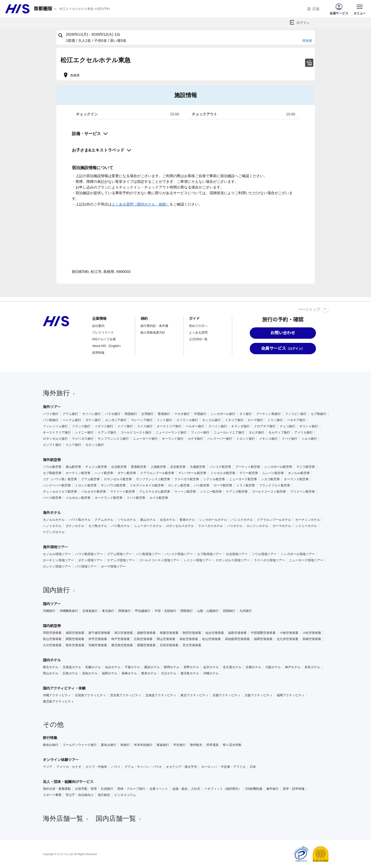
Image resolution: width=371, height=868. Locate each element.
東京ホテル (51, 667)
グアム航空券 (90, 479)
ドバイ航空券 (136, 498)
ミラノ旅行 (275, 420)
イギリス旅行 (104, 426)
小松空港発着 (312, 633)
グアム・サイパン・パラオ (143, 767)
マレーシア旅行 (142, 420)
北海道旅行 (90, 611)
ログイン (303, 23)
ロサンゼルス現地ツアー (233, 560)
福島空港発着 (237, 633)
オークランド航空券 (109, 498)
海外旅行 (59, 393)
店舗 (313, 9)
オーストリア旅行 (169, 426)
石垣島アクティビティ (90, 695)
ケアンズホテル (54, 532)
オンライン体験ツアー (61, 760)
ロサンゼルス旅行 (55, 439)
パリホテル (235, 526)
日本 (253, 767)
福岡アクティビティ (291, 695)
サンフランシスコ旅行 (113, 439)
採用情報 (98, 353)
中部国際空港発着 (263, 633)
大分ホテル (169, 673)
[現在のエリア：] (46, 9)
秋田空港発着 (192, 633)
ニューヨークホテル (148, 526)
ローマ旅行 (255, 420)
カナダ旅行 (195, 439)
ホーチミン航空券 (78, 473)
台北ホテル (168, 520)
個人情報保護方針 (153, 333)
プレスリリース (103, 333)
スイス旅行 (145, 426)
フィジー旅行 (200, 432)
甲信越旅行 (143, 611)
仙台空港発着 (215, 633)
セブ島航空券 (52, 473)
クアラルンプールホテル (274, 520)
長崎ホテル (129, 673)
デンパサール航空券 (192, 473)
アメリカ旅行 (304, 432)
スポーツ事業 (52, 795)
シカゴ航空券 (270, 479)
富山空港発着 (52, 639)
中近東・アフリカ (233, 767)
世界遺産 (213, 745)
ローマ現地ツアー (113, 566)
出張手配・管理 (86, 789)
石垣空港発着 (169, 645)
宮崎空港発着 (98, 645)
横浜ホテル (152, 667)
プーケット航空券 (248, 467)
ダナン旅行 (93, 420)
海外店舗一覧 (66, 818)
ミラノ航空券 (246, 485)
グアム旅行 (70, 414)
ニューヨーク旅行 (145, 439)
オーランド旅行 (173, 439)
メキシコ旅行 (268, 439)
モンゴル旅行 (211, 420)
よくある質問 (198, 333)
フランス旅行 (81, 426)
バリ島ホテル (120, 526)
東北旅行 (108, 611)
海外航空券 (52, 460)
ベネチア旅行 (296, 420)
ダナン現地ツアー (90, 560)
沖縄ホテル (211, 673)
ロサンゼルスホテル (180, 526)
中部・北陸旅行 (165, 611)
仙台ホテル (113, 667)
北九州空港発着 (287, 639)
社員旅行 (107, 789)
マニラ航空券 (306, 467)
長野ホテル (191, 667)
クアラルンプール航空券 (157, 473)
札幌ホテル (93, 667)
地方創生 (104, 795)
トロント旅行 (246, 439)
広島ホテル (70, 673)
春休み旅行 (51, 745)
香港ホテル (187, 520)
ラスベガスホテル (210, 526)
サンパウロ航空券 (113, 485)
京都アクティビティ (226, 695)
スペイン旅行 (218, 426)
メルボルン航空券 (78, 498)
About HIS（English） (107, 346)
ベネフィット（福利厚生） (223, 789)
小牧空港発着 (289, 633)
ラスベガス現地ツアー (269, 560)
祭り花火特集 (232, 745)
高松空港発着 (189, 639)
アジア (48, 767)
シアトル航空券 (214, 479)
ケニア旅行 (73, 445)
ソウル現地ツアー (264, 554)
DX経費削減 (254, 789)
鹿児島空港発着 (122, 645)
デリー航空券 (249, 473)
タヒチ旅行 (256, 432)
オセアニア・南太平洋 (181, 767)
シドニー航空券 (211, 492)
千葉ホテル (132, 667)
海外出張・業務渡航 (57, 789)
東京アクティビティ (194, 695)
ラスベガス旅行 (83, 439)
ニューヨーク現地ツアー (306, 560)
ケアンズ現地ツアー (121, 560)
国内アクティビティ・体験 (64, 688)
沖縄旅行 (49, 611)
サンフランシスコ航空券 (153, 479)
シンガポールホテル (213, 520)
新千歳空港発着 (99, 633)
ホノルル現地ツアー (57, 554)
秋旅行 (125, 745)
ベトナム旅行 (72, 420)
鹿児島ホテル (190, 673)
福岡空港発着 (263, 639)
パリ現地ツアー (86, 566)
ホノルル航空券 (299, 473)
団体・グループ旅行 (131, 789)
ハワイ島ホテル (80, 520)
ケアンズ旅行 (107, 432)
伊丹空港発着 (98, 639)
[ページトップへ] (325, 309)
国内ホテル (52, 660)
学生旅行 (179, 745)
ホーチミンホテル (308, 520)
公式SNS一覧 (198, 339)
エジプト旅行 (52, 445)
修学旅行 (272, 789)
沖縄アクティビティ (57, 695)
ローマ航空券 (223, 485)
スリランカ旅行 (187, 420)
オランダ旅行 (240, 426)
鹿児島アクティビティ (58, 701)
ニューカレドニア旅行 (229, 432)
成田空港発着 (75, 633)
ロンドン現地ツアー (57, 566)
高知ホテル (90, 673)
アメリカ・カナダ (69, 767)
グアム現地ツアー (119, 554)
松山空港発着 (211, 639)
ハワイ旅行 (51, 414)
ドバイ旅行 (290, 439)
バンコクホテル (242, 520)
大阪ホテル (273, 667)
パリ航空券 (202, 485)
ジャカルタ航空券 (223, 473)
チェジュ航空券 (96, 467)
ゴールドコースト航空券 (269, 492)
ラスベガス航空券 (187, 479)
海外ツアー (52, 407)
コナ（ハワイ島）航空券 (60, 479)
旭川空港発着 (124, 633)
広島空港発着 (143, 639)
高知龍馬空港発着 (237, 639)
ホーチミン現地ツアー (58, 560)
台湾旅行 (147, 414)
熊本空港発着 (75, 645)
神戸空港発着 (120, 639)
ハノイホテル (52, 526)
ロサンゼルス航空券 (118, 479)
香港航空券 (139, 467)
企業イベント (159, 789)
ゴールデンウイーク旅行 (80, 745)
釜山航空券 (73, 467)
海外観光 (196, 745)
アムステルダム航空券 (155, 492)
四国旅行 (229, 611)
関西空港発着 (75, 639)
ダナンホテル (75, 526)
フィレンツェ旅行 (55, 426)
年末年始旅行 (143, 745)
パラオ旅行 (113, 414)
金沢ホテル (211, 667)
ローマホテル (282, 526)
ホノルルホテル (54, 520)
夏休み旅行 (109, 745)
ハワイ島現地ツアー (89, 554)
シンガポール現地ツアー (298, 554)
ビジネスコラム (125, 795)
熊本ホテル (149, 673)
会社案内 (98, 326)
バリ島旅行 (51, 420)
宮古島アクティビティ (126, 695)
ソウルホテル (127, 520)
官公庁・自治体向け (80, 795)
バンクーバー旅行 (220, 439)
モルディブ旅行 (279, 432)
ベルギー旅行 (195, 426)
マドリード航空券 (123, 492)
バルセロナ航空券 (94, 492)
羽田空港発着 (52, 633)
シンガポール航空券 (278, 467)
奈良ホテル (312, 667)
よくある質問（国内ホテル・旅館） (141, 204)
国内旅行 (59, 590)
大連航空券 (198, 467)
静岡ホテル (172, 667)
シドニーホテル (306, 526)
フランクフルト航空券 (275, 485)
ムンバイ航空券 (273, 473)
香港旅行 (164, 414)
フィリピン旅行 (296, 414)
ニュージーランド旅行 (171, 432)
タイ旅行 (246, 414)
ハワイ (116, 767)
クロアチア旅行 (265, 426)
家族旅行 (163, 745)
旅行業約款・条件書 (154, 326)
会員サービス (339, 9)
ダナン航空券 (127, 473)
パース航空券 (52, 498)
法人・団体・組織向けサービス (68, 782)
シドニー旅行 (84, 432)
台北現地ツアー (237, 554)
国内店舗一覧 (119, 818)
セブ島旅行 (319, 414)
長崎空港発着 (312, 639)
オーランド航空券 (296, 479)
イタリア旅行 (234, 420)
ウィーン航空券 (185, 492)
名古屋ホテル (232, 667)
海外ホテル (52, 513)
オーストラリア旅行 (57, 432)
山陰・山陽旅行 (208, 611)
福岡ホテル (110, 673)
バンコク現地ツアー (179, 554)
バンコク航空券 (220, 467)
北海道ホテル (72, 667)
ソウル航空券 (52, 467)
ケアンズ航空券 (237, 492)
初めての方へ (198, 326)
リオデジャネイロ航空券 (147, 485)
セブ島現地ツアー (209, 554)
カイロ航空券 (159, 498)
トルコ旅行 (309, 439)
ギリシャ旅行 (309, 426)
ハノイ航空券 (104, 473)
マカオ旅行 (182, 414)
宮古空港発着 (192, 645)
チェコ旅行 (287, 426)
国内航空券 (52, 626)
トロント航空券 (86, 485)
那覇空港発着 (146, 645)
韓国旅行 (131, 414)
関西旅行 (187, 611)
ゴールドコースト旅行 (136, 432)
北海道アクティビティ (161, 695)
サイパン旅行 (92, 414)
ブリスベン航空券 (302, 492)
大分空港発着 (52, 645)
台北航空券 (119, 467)
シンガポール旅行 (223, 414)
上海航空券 (158, 467)
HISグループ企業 (104, 339)
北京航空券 (178, 467)
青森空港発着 (169, 633)
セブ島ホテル (98, 526)
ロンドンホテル (258, 526)
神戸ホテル (293, 667)
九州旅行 (246, 611)
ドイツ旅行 (125, 426)
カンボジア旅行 (116, 420)
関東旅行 (125, 611)
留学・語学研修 (294, 789)
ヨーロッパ (209, 767)
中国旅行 (200, 414)
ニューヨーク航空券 (243, 479)
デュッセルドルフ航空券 (60, 492)
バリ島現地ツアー (148, 554)
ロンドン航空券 (179, 485)
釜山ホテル (148, 520)
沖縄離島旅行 (69, 611)
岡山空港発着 (166, 639)
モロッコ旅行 (95, 445)
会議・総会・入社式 (186, 789)
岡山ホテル (51, 673)
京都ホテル (253, 667)
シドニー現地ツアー (198, 560)
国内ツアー (52, 604)
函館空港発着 (146, 633)
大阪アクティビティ (259, 695)
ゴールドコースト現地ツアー (159, 560)
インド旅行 (164, 420)
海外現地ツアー (55, 547)
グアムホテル (104, 520)
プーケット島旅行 (268, 414)
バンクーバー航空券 (57, 485)
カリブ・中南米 (96, 767)
